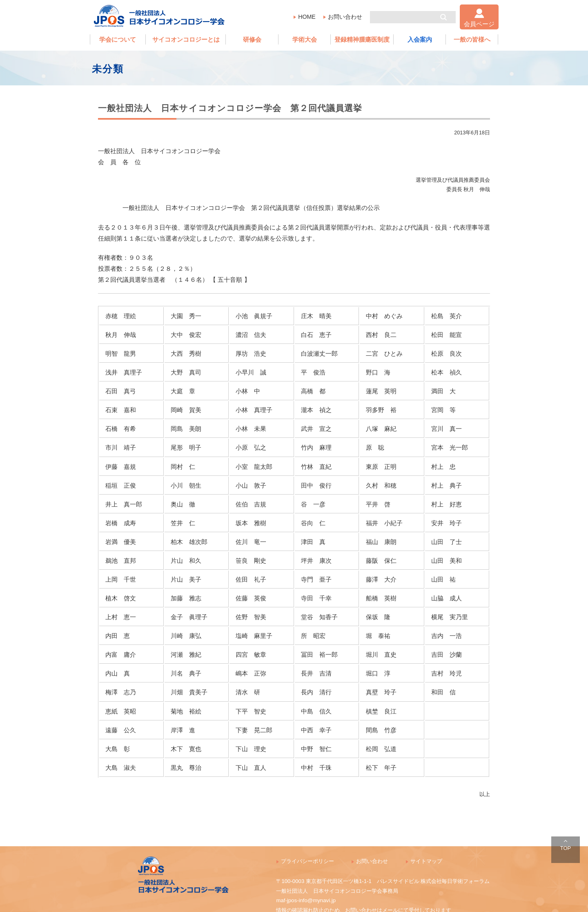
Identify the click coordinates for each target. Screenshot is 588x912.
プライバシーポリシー (307, 861)
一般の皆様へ (472, 39)
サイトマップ (426, 861)
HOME (307, 17)
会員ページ (479, 24)
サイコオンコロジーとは (186, 39)
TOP (566, 848)
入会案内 (420, 39)
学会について (118, 39)
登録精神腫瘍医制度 (362, 39)
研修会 (252, 39)
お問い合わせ (345, 17)
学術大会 (305, 39)
